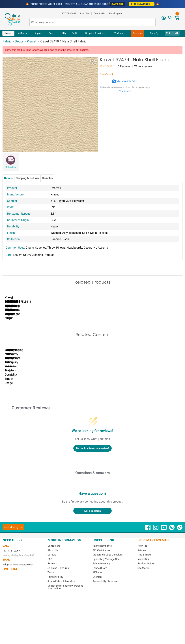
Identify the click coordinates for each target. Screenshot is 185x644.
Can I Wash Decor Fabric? (65, 423)
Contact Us (99, 13)
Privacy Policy (55, 625)
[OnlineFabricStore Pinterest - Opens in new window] (172, 578)
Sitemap (97, 625)
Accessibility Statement (106, 630)
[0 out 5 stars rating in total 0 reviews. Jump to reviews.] (115, 66)
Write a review (143, 66)
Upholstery (11, 167)
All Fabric (23, 33)
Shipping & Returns (27, 178)
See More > (144, 616)
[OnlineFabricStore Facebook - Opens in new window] (148, 578)
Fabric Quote (100, 616)
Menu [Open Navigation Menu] (8, 33)
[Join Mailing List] (13, 575)
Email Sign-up (116, 13)
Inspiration (144, 608)
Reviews (52, 612)
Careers (52, 603)
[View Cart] (177, 18)
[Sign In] (164, 19)
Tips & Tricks (144, 603)
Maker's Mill (172, 33)
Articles (142, 599)
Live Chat (85, 13)
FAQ (50, 608)
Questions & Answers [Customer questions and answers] (92, 521)
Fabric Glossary (101, 612)
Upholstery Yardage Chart (107, 608)
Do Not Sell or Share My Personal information (66, 635)
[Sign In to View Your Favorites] (170, 19)
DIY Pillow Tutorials (148, 423)
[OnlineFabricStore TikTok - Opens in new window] (180, 578)
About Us (53, 599)
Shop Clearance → (142, 4)
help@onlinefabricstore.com (18, 613)
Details (8, 178)
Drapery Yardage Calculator (108, 603)
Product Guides (146, 612)
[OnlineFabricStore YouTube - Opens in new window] (164, 578)
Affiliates (97, 621)
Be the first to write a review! (92, 497)
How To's (142, 594)
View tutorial (125, 91)
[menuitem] (8, 33)
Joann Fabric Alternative (61, 630)
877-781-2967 (69, 13)
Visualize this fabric (125, 81)
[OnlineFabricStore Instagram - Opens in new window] (156, 578)
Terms (51, 621)
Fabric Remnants (102, 594)
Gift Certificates (101, 599)
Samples (48, 178)
